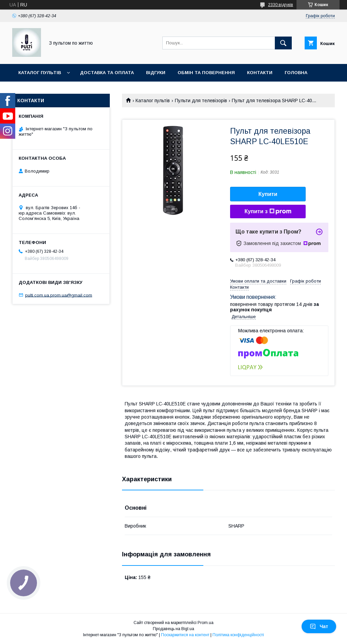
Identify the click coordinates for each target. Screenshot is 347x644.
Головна (296, 73)
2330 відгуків (281, 5)
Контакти (260, 73)
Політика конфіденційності (238, 635)
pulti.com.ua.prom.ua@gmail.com (59, 295)
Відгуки (156, 73)
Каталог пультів (40, 73)
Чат (319, 626)
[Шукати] (283, 43)
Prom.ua (206, 623)
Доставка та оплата (107, 73)
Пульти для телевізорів (201, 101)
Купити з (268, 212)
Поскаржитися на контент (185, 635)
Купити (268, 194)
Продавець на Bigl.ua (173, 629)
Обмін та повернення (206, 73)
